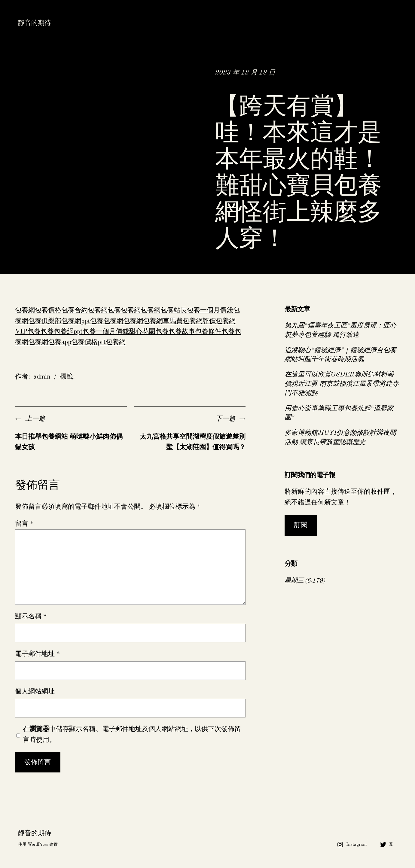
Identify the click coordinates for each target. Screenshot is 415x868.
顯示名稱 (31, 617)
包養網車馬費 (163, 321)
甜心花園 (142, 332)
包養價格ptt (88, 342)
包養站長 (174, 310)
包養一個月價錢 (210, 310)
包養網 (25, 310)
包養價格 (48, 310)
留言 (24, 524)
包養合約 (75, 310)
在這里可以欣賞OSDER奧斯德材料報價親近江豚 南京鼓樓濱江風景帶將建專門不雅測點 (342, 384)
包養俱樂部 (45, 321)
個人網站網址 (35, 692)
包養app (60, 342)
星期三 (294, 581)
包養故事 (182, 332)
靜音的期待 (35, 23)
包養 (114, 310)
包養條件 (208, 332)
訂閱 (301, 525)
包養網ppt (76, 321)
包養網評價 (199, 321)
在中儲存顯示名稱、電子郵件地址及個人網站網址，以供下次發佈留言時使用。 (132, 734)
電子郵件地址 (37, 654)
